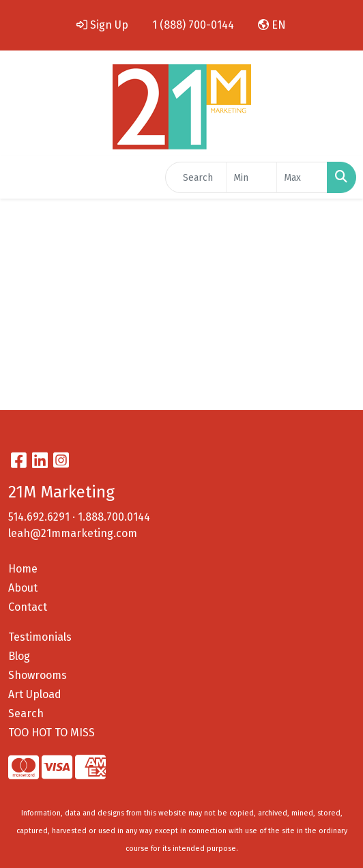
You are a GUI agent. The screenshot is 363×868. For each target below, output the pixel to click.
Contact (28, 607)
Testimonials (40, 637)
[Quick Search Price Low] (251, 177)
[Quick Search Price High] (302, 177)
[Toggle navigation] (21, 177)
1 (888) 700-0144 (193, 25)
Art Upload (35, 694)
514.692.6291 (39, 517)
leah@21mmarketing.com (73, 533)
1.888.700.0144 (114, 517)
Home (23, 569)
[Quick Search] (196, 177)
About (23, 588)
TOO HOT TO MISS (52, 733)
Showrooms (38, 675)
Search (26, 713)
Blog (19, 656)
